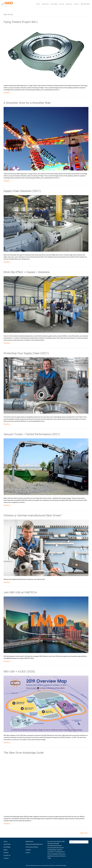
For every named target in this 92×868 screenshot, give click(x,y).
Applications (29, 841)
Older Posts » (84, 833)
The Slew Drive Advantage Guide (24, 753)
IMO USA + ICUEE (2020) (19, 671)
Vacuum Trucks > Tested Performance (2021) (32, 434)
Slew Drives (45, 4)
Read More (7, 93)
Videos (6, 850)
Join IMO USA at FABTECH (20, 592)
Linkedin (28, 850)
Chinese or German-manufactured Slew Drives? (33, 515)
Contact (76, 4)
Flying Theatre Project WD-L (21, 22)
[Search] (79, 842)
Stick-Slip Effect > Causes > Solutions (27, 272)
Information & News (32, 847)
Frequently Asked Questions (34, 844)
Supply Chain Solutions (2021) (22, 191)
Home (38, 4)
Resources (69, 4)
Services (62, 4)
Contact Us (7, 855)
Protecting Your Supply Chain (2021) (26, 353)
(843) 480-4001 (85, 4)
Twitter (28, 852)
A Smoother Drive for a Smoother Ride (27, 103)
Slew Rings (54, 4)
